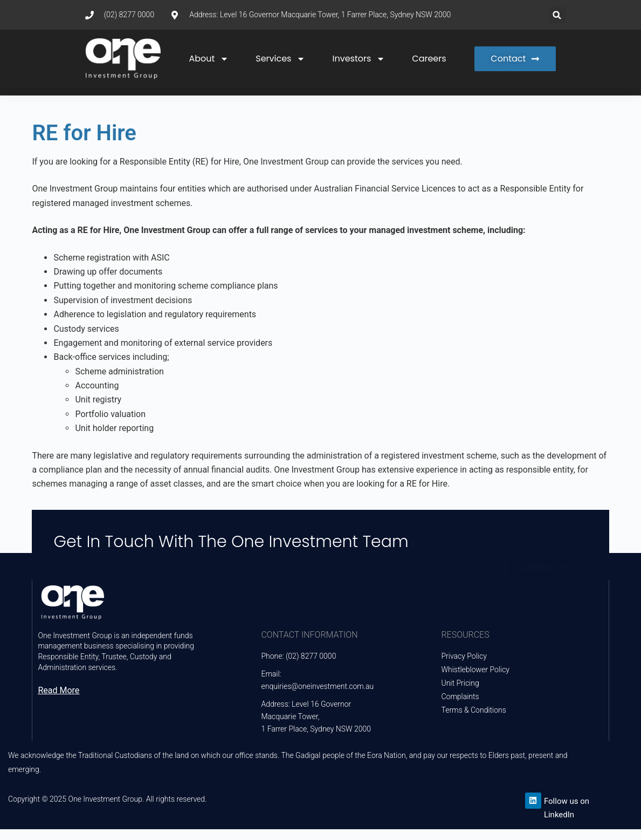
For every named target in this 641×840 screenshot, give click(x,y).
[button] (557, 15)
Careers (429, 59)
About (209, 59)
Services (280, 59)
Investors (359, 59)
